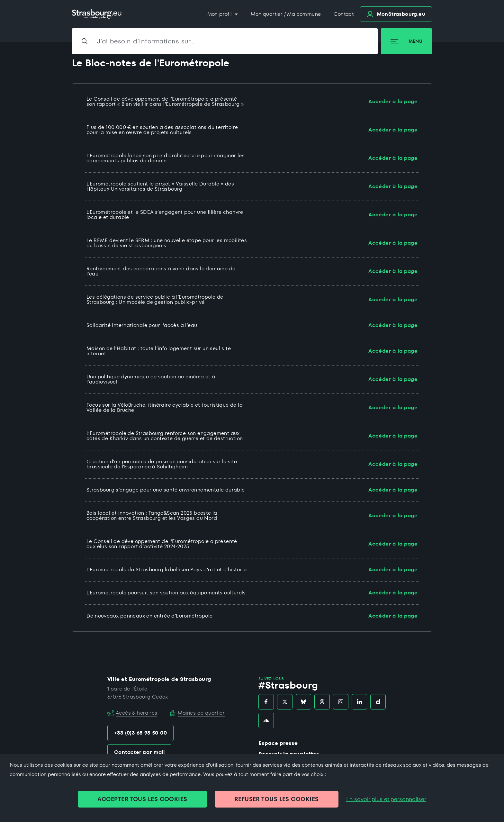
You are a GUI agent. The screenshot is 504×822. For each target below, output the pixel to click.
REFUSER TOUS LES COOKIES (277, 799)
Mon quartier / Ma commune (286, 14)
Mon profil (220, 14)
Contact (344, 14)
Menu (406, 41)
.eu (396, 14)
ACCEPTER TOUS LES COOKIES (142, 799)
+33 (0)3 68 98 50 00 (140, 733)
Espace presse (278, 743)
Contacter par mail (139, 752)
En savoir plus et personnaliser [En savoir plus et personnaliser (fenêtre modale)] (386, 799)
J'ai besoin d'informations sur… (146, 41)
